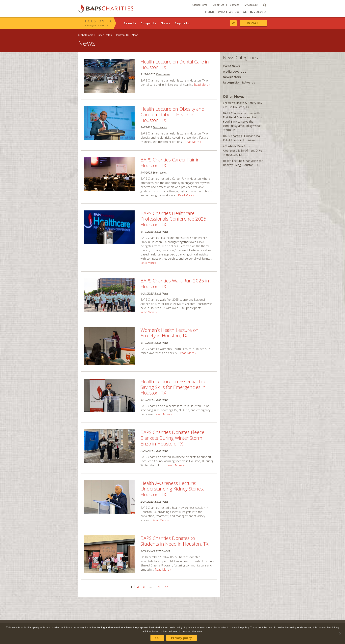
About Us (219, 5)
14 (158, 586)
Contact (234, 5)
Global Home (200, 5)
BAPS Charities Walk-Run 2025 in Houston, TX (175, 283)
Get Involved (254, 12)
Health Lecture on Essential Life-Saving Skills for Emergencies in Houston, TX (174, 387)
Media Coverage (235, 71)
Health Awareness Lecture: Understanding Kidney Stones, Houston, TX (172, 489)
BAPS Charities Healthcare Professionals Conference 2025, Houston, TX (174, 219)
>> (166, 586)
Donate (253, 23)
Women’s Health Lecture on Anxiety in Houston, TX (170, 333)
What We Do (229, 12)
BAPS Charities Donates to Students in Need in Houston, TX (174, 541)
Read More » (202, 85)
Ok (157, 638)
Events (130, 23)
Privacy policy (182, 638)
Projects (149, 23)
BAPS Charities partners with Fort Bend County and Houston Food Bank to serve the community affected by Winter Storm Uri (243, 121)
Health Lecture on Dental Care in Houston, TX (175, 64)
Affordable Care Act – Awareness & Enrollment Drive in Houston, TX (243, 150)
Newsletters (232, 77)
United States (104, 35)
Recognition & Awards (239, 82)
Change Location (95, 25)
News (166, 23)
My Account (251, 5)
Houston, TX (98, 21)
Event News (163, 74)
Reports (182, 23)
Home (210, 12)
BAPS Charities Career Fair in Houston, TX (170, 162)
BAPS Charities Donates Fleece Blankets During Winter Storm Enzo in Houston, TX (172, 438)
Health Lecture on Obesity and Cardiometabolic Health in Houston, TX (172, 115)
